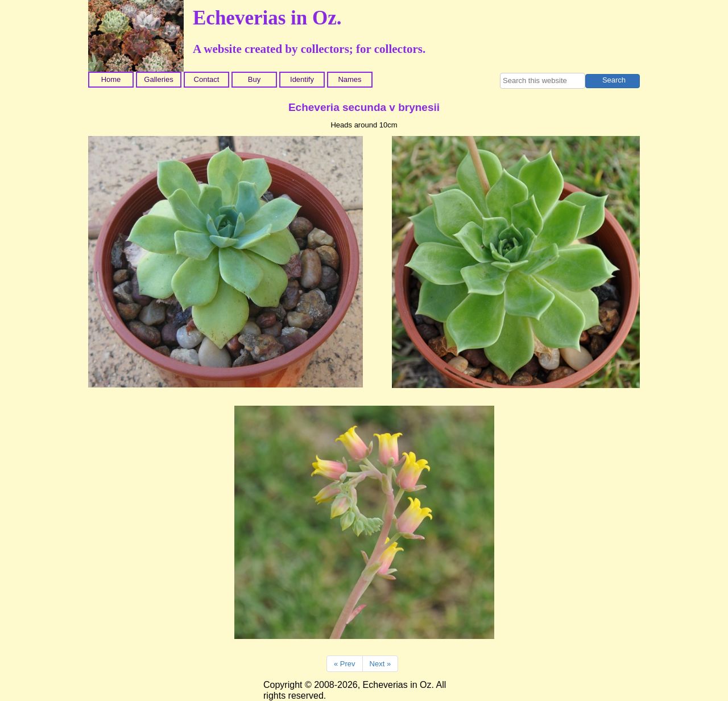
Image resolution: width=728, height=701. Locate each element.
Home (111, 79)
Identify (302, 79)
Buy (254, 79)
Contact (207, 79)
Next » (380, 664)
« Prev (345, 664)
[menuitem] (112, 80)
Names (349, 79)
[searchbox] (543, 81)
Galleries (158, 79)
